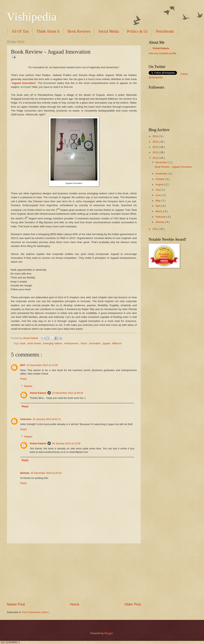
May (158, 201)
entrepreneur (72, 343)
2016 (156, 136)
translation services (166, 57)
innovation (95, 343)
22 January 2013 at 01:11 (47, 419)
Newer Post (16, 604)
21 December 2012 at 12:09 (42, 365)
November (162, 174)
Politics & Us (137, 31)
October (160, 179)
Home (75, 604)
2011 (156, 229)
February (161, 217)
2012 (156, 158)
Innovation (24, 83)
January (160, 222)
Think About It (48, 31)
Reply (23, 379)
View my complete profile (163, 53)
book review (35, 343)
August (160, 184)
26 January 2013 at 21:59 (66, 443)
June (159, 195)
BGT (23, 365)
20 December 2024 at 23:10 (46, 473)
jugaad (107, 343)
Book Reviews (79, 31)
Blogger (109, 633)
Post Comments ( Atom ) (36, 612)
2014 (156, 147)
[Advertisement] (74, 573)
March (159, 211)
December (162, 162)
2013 (156, 152)
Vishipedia (32, 17)
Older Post (133, 604)
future (84, 343)
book (23, 343)
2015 (156, 142)
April (158, 206)
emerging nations (53, 343)
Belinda (25, 473)
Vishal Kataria (31, 338)
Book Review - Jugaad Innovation (173, 167)
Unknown (26, 419)
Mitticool (117, 343)
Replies (28, 386)
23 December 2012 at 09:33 (68, 393)
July (158, 190)
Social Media (109, 31)
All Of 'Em (20, 31)
